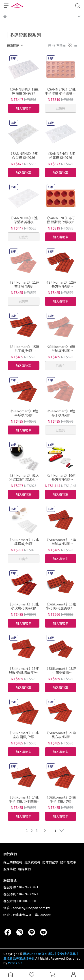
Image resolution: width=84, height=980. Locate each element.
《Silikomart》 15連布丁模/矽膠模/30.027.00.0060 (24, 349)
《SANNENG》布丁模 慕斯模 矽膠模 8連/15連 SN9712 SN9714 (60, 220)
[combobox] (15, 45)
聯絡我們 (24, 869)
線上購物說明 (13, 862)
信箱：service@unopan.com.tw (27, 908)
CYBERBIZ (15, 963)
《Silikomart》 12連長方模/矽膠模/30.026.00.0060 (60, 284)
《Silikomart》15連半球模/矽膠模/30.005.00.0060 (61, 542)
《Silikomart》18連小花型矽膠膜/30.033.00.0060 (61, 670)
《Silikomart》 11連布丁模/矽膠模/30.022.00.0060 (24, 284)
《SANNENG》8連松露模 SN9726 (61, 156)
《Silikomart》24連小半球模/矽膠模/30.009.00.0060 (61, 799)
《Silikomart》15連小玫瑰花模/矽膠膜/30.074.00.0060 (23, 606)
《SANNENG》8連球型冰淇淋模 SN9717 (23, 220)
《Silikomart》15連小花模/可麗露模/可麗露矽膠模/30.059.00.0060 (61, 606)
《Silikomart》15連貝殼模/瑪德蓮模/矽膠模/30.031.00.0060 (23, 670)
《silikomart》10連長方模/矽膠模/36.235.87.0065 (60, 477)
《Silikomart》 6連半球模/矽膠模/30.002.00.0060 (60, 349)
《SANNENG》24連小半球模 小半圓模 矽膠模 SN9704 (61, 91)
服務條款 (10, 869)
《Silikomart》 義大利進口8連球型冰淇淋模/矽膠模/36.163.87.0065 (23, 477)
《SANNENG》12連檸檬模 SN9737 (23, 91)
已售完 (60, 108)
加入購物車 (24, 108)
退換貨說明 (32, 862)
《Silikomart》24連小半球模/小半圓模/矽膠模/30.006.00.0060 (23, 799)
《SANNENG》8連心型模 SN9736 (23, 156)
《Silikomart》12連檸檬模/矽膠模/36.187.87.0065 (23, 542)
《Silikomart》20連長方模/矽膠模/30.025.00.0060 (61, 735)
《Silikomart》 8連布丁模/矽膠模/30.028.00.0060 (60, 413)
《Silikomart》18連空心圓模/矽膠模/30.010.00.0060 (23, 735)
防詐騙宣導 (50, 862)
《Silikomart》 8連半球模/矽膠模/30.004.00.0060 (24, 413)
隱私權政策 (68, 862)
